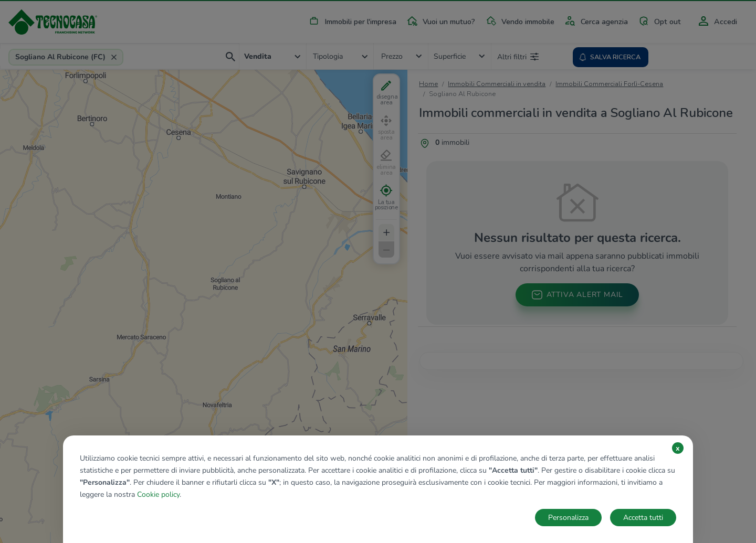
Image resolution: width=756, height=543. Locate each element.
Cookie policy (158, 494)
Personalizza (568, 518)
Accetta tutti (643, 518)
